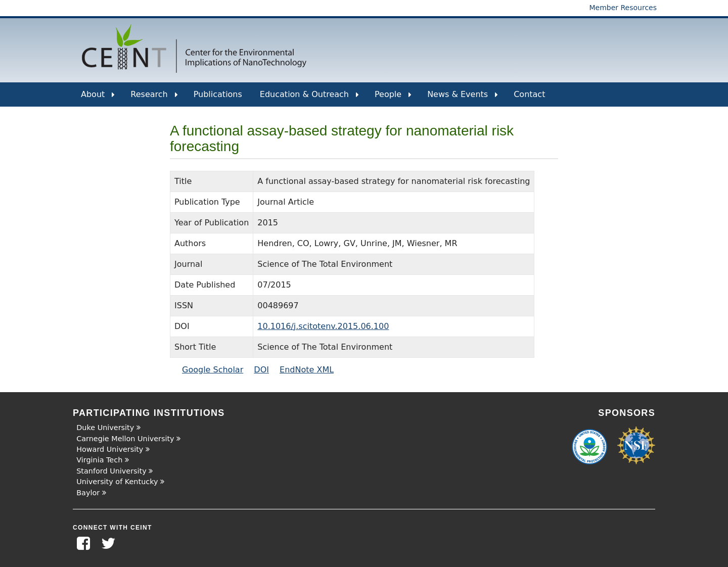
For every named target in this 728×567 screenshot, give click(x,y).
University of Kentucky (117, 482)
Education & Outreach (309, 98)
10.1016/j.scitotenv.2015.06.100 (323, 326)
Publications (218, 94)
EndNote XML (307, 370)
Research (154, 98)
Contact (529, 94)
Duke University (105, 428)
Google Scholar (213, 370)
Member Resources (623, 8)
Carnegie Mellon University (125, 439)
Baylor (88, 493)
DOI (261, 370)
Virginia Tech (99, 460)
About (98, 98)
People (393, 98)
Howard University (110, 449)
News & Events (463, 98)
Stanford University (111, 471)
